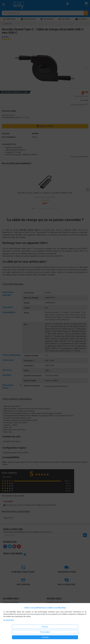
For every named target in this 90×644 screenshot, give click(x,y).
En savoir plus (9, 620)
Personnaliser (45, 632)
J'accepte (45, 637)
